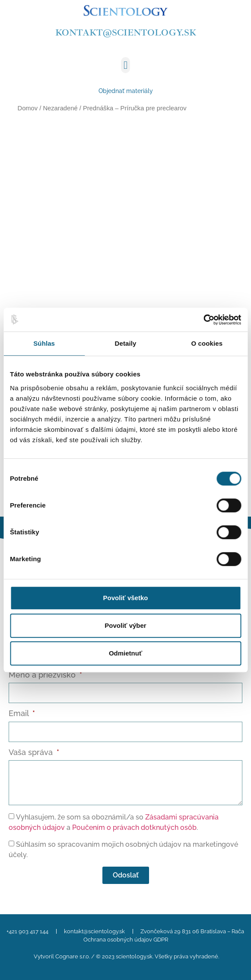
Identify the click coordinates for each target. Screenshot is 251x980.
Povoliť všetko (126, 598)
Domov (28, 108)
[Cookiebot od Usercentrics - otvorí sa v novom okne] (203, 320)
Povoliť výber (125, 625)
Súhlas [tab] (44, 343)
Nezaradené (60, 108)
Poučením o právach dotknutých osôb (134, 827)
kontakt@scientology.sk (126, 32)
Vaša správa (32, 753)
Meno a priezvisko (43, 675)
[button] (126, 65)
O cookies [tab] (207, 343)
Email (20, 714)
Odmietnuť (125, 653)
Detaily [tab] (126, 343)
